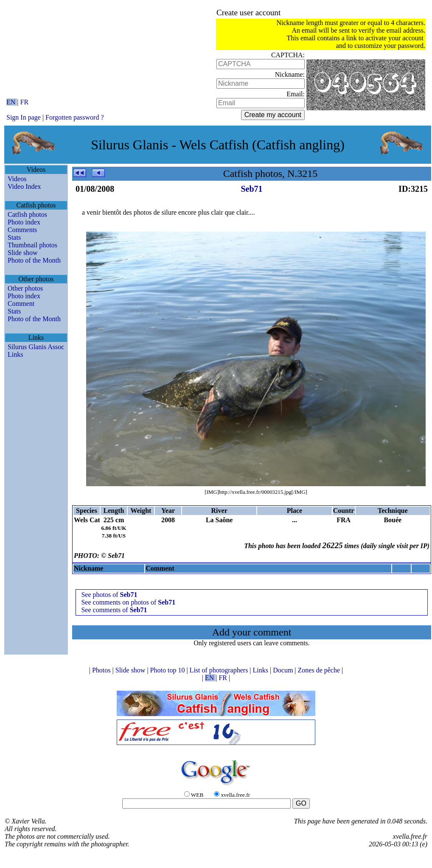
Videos (17, 179)
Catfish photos (27, 214)
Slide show (23, 253)
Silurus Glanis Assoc (36, 347)
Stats (14, 237)
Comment (21, 304)
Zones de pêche (320, 670)
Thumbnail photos (32, 245)
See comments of (114, 610)
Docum (284, 670)
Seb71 (251, 189)
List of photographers (220, 670)
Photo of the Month (34, 260)
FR (25, 102)
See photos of (109, 595)
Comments (22, 230)
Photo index (24, 222)
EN (12, 102)
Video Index (24, 186)
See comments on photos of (128, 602)
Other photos (25, 288)
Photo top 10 (168, 670)
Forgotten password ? (74, 117)
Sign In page (24, 117)
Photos (102, 670)
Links (15, 354)
